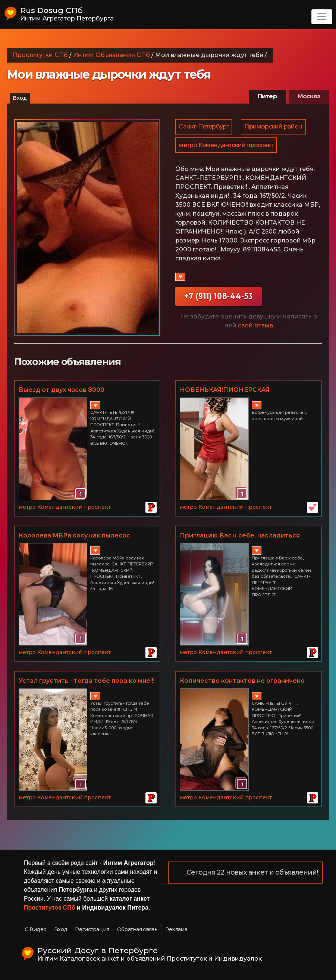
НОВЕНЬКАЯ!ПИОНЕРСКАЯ (225, 390)
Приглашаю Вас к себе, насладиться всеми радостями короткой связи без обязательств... (242, 536)
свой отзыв (255, 328)
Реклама (176, 929)
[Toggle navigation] (322, 17)
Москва (309, 96)
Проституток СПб (50, 908)
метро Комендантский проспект (226, 147)
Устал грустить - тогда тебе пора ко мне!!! (87, 681)
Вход (20, 98)
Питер (267, 96)
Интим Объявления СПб (112, 55)
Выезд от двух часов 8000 (62, 390)
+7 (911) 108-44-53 (219, 298)
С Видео (35, 929)
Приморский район (274, 127)
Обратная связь (137, 929)
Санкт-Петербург (204, 127)
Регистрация (92, 929)
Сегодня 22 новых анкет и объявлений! (253, 873)
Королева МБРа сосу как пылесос (74, 535)
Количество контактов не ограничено (242, 681)
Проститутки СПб (40, 55)
